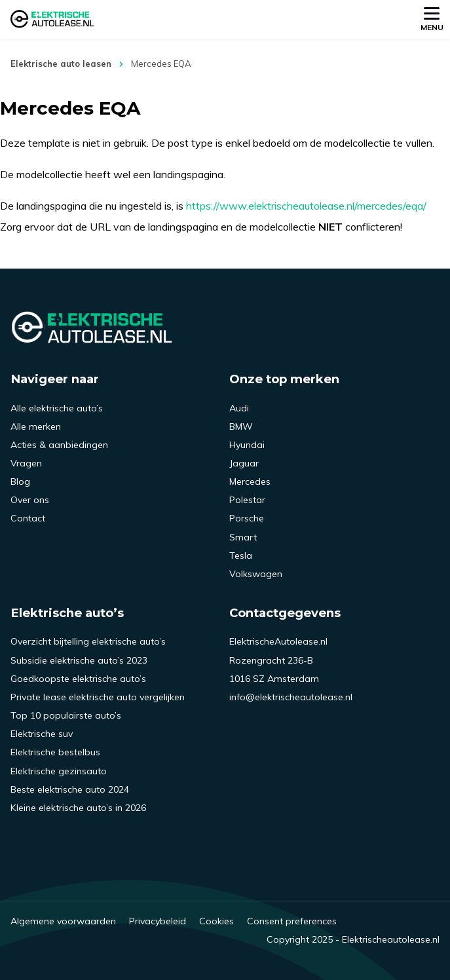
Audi (239, 408)
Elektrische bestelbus (55, 752)
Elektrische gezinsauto (59, 771)
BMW (241, 426)
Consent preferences (292, 921)
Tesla (241, 556)
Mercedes (250, 481)
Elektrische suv (42, 734)
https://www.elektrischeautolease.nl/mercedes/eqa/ (306, 206)
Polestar (247, 500)
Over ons (30, 500)
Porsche (247, 518)
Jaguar (244, 463)
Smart (243, 537)
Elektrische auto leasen (61, 64)
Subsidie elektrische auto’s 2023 (79, 660)
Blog (20, 481)
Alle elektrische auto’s (57, 408)
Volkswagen (256, 574)
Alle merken (36, 426)
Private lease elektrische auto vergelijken (98, 697)
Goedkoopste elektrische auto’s (78, 679)
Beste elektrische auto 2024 (70, 789)
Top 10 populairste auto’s (66, 715)
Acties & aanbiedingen (59, 445)
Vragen (26, 463)
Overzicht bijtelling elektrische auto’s (88, 641)
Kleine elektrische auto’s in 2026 (78, 808)
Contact (28, 518)
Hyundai (247, 445)
